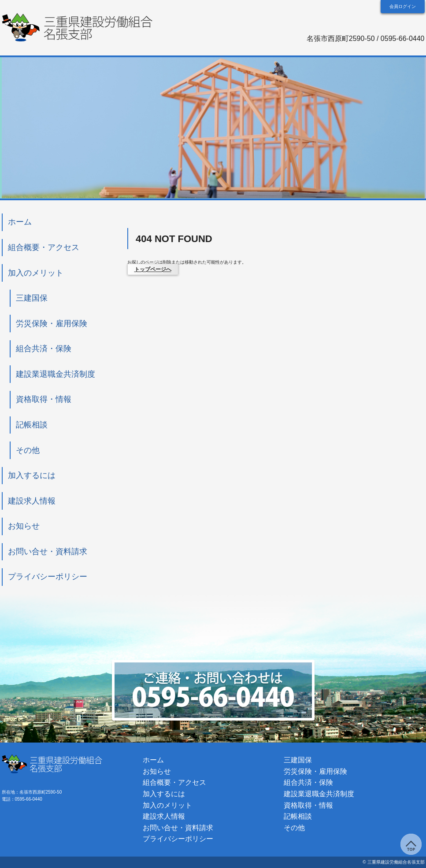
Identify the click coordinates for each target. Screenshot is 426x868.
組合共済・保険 (44, 349)
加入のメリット (36, 273)
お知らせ (24, 526)
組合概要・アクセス (44, 247)
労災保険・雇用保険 (52, 324)
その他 (28, 450)
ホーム (20, 222)
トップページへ (153, 269)
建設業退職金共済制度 (56, 374)
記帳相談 (40, 425)
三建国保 (32, 298)
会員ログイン (403, 6)
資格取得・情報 (44, 399)
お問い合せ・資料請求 (48, 552)
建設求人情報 (32, 501)
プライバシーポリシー (48, 577)
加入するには (32, 475)
